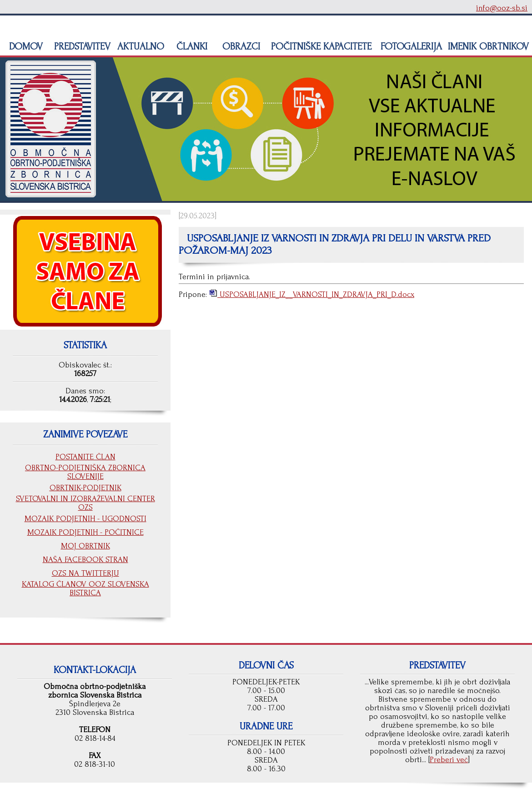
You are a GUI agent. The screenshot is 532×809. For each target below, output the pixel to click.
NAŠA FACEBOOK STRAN (85, 560)
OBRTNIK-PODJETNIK (85, 488)
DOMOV (25, 46)
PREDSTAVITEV (81, 46)
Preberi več (449, 760)
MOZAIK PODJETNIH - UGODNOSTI (85, 519)
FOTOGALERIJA (410, 46)
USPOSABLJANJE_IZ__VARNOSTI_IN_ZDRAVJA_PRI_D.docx (316, 294)
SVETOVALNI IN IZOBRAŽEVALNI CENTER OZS (85, 503)
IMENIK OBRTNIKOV (488, 46)
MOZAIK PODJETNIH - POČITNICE (85, 532)
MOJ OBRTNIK (85, 546)
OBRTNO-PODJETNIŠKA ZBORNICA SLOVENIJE (85, 472)
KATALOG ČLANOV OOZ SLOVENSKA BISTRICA (85, 588)
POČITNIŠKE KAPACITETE (320, 46)
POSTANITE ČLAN (85, 457)
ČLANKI (191, 46)
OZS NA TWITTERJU (85, 573)
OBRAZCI (240, 46)
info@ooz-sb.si (502, 8)
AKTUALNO (139, 46)
